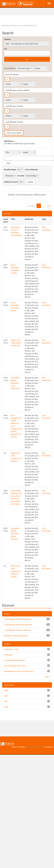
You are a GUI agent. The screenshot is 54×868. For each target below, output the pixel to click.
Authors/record (11, 182)
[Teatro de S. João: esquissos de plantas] (16, 457)
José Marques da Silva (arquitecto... (18, 619)
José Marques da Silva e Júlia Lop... (18, 630)
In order (21, 176)
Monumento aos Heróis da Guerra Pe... (19, 671)
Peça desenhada (46, 229)
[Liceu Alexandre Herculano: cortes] (15, 269)
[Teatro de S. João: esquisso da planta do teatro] (16, 571)
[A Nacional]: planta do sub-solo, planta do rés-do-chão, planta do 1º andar (16, 497)
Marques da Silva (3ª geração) (16, 636)
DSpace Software (19, 747)
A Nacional (8, 655)
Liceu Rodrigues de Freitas (15, 666)
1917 (6, 696)
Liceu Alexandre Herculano (15, 660)
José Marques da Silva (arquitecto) (18, 625)
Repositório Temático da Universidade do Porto (19, 26)
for (6, 49)
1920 (6, 690)
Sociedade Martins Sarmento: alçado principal (15, 534)
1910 (6, 707)
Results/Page (10, 170)
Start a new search (14, 133)
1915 (6, 701)
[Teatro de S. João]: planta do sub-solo (16, 343)
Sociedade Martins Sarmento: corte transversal (15, 383)
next (49, 206)
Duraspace (49, 747)
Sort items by (32, 170)
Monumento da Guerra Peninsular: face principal (16, 231)
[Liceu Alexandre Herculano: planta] (15, 306)
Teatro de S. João (11, 649)
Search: (7, 39)
